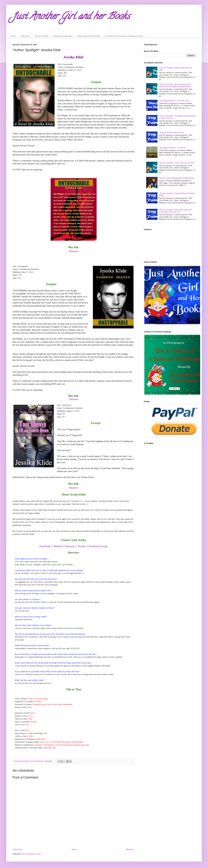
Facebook (45, 546)
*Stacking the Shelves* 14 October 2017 (174, 101)
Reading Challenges (63, 36)
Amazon (74, 399)
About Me (25, 36)
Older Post (130, 849)
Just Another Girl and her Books (71, 17)
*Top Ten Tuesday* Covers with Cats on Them (177, 163)
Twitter (82, 546)
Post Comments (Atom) (32, 854)
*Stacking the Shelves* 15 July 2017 (173, 148)
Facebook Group (98, 546)
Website (58, 546)
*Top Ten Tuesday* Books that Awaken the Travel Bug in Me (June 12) (175, 211)
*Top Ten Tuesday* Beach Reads (171, 132)
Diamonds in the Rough (89, 36)
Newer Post (18, 849)
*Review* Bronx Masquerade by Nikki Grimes (177, 178)
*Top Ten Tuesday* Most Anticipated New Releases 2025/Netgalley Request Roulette (175, 85)
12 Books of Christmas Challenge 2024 (124, 36)
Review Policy (41, 36)
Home (13, 36)
